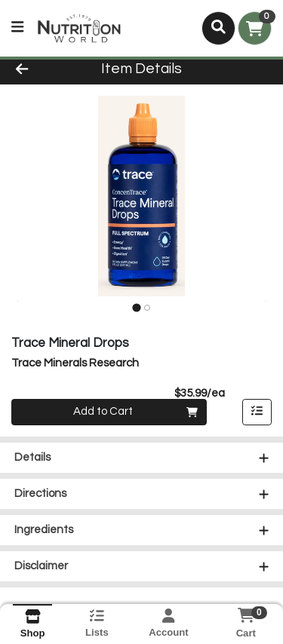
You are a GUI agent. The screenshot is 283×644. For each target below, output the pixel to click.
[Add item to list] (257, 412)
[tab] (136, 307)
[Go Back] (44, 70)
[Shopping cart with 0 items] (255, 28)
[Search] (218, 28)
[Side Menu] (17, 28)
